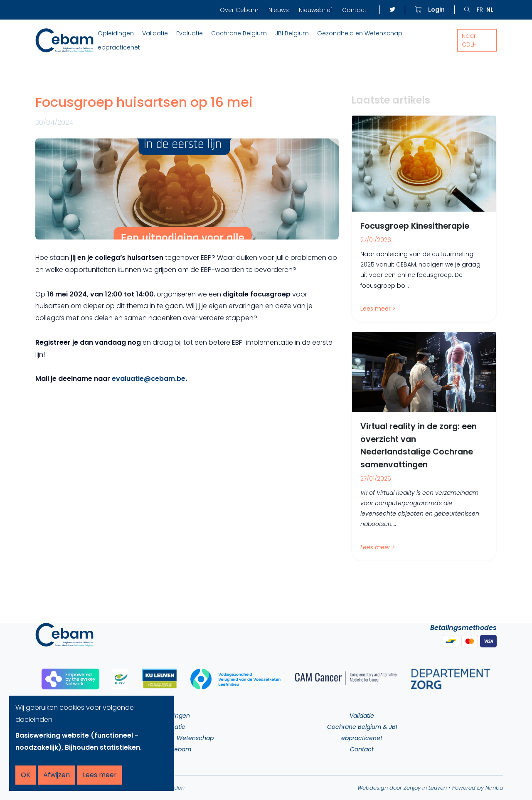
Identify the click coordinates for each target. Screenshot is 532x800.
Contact (354, 10)
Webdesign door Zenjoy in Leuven (402, 788)
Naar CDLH (469, 40)
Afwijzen (57, 775)
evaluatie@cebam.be (149, 379)
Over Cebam (239, 10)
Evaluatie (190, 33)
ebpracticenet (119, 47)
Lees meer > (378, 309)
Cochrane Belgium (239, 33)
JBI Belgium (292, 33)
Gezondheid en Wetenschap (360, 33)
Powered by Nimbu (478, 788)
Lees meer (100, 775)
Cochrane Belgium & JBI (362, 727)
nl (490, 10)
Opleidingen (116, 33)
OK (26, 775)
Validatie (155, 33)
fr (480, 10)
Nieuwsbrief (315, 10)
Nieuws (279, 10)
